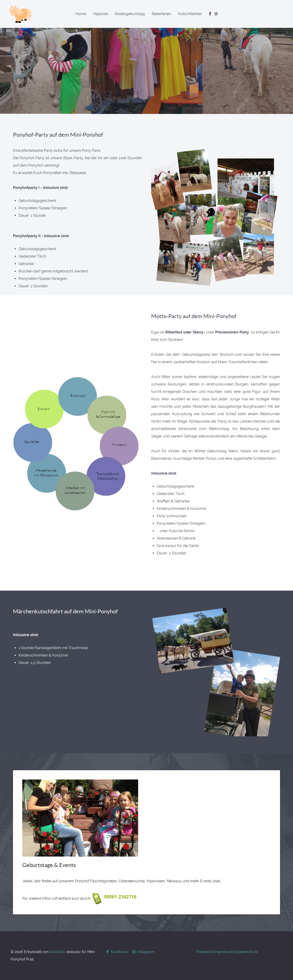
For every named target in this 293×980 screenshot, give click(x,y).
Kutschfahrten (190, 14)
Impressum (224, 952)
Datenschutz (247, 952)
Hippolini (101, 14)
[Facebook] (117, 952)
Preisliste (204, 952)
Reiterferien (161, 14)
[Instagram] (143, 952)
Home (81, 14)
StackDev (58, 952)
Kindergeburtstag (130, 14)
